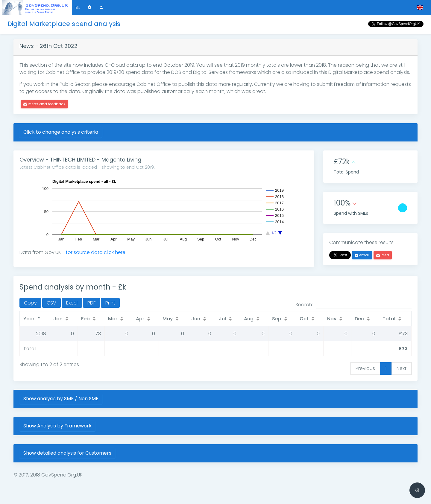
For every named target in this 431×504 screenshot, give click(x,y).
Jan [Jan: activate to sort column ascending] (58, 319)
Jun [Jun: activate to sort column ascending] (196, 319)
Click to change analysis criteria (61, 132)
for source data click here (96, 252)
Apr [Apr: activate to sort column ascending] (140, 319)
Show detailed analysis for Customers (67, 453)
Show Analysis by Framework (57, 426)
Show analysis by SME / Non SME (61, 399)
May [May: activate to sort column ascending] (168, 319)
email (362, 255)
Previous (365, 368)
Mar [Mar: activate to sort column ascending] (113, 319)
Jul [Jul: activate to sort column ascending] (222, 319)
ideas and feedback (44, 104)
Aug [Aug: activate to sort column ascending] (249, 319)
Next (402, 368)
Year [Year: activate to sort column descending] (29, 319)
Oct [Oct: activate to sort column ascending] (304, 319)
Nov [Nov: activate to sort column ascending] (332, 319)
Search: (353, 305)
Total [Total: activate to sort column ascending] (389, 319)
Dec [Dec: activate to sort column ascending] (359, 319)
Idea (383, 255)
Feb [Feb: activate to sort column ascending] (85, 319)
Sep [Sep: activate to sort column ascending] (277, 319)
